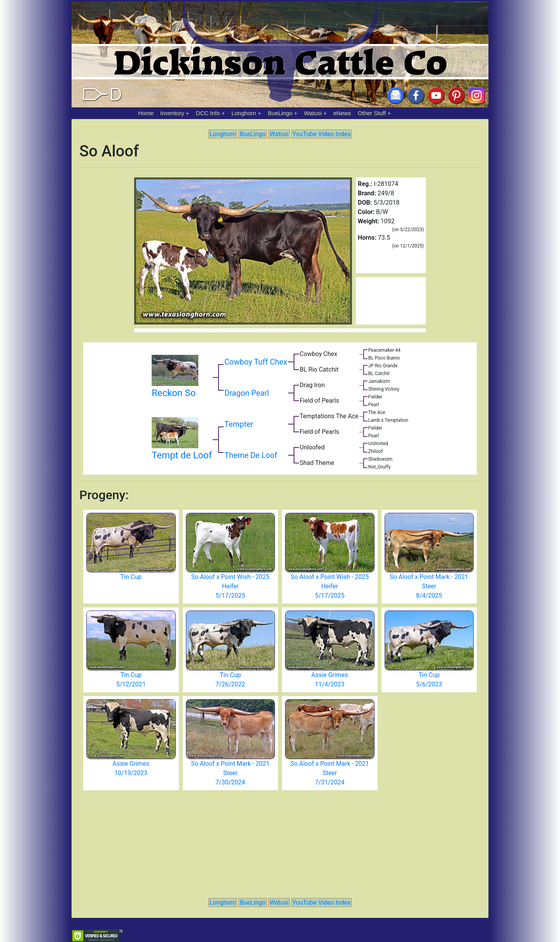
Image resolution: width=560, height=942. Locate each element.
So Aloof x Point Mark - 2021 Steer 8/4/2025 (429, 586)
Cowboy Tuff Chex (256, 362)
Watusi (313, 113)
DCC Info (208, 113)
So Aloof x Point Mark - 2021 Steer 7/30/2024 (230, 773)
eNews (342, 113)
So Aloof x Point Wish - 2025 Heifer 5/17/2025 (230, 586)
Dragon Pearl (247, 393)
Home (146, 113)
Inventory (172, 113)
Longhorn (244, 113)
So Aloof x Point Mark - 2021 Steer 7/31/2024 (330, 773)
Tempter (239, 424)
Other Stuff (372, 113)
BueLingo (280, 113)
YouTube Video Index (321, 134)
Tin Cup (131, 577)
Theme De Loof (251, 455)
